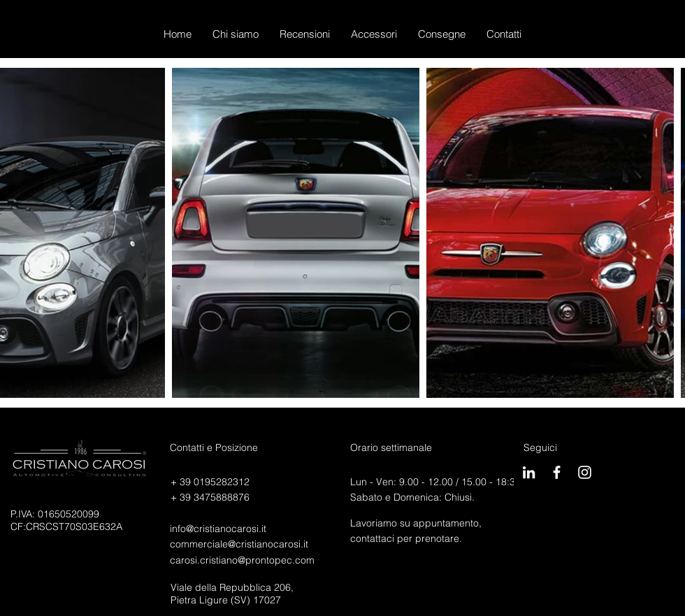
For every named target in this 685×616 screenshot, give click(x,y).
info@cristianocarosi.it (218, 529)
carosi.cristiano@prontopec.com (242, 560)
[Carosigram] (585, 472)
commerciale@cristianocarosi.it (239, 544)
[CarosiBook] (557, 472)
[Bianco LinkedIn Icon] (529, 472)
